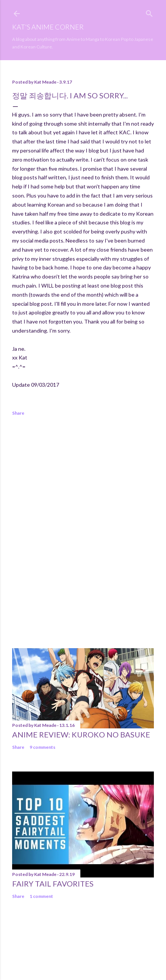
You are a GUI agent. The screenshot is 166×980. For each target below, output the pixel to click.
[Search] (149, 12)
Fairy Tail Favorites (53, 884)
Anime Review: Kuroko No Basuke (81, 734)
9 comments (42, 747)
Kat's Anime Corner (48, 27)
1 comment (41, 896)
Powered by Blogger (83, 944)
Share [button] (18, 413)
